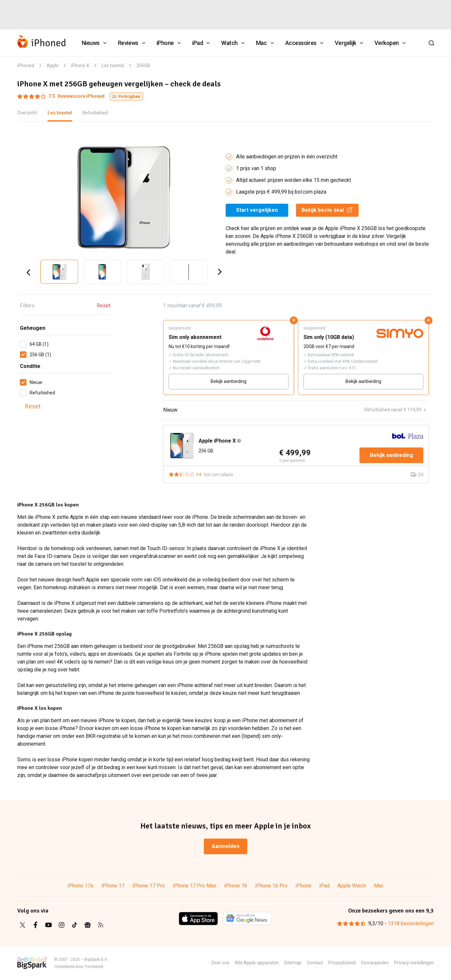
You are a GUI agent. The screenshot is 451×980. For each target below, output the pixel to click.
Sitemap (293, 963)
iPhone (303, 886)
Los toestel (113, 66)
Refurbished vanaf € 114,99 (395, 410)
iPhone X (80, 66)
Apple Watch (352, 886)
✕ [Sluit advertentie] (294, 320)
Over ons (220, 963)
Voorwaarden (375, 963)
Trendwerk (94, 967)
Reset (104, 306)
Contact (315, 963)
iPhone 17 (113, 886)
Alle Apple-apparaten (257, 963)
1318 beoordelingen (411, 923)
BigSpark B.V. (96, 959)
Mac (379, 886)
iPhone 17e (80, 886)
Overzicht (27, 113)
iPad (324, 886)
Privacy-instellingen (414, 963)
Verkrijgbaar (126, 96)
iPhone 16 (236, 886)
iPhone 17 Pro (148, 886)
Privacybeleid (342, 963)
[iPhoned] (42, 43)
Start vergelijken (257, 210)
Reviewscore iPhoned (61, 96)
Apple (53, 66)
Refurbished (95, 113)
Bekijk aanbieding (229, 381)
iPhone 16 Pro (271, 886)
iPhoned (26, 66)
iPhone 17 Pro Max (194, 886)
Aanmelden (225, 846)
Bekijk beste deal (327, 210)
